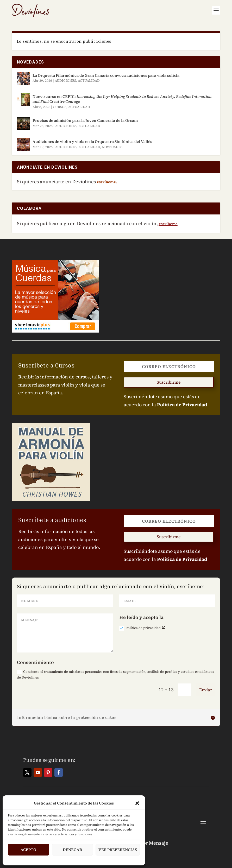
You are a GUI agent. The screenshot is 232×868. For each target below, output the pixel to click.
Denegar (72, 850)
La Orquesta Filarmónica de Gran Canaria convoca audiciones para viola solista (106, 75)
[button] (137, 803)
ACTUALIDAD (89, 81)
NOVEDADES (112, 147)
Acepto (28, 850)
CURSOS (60, 107)
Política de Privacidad (182, 405)
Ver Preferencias (118, 850)
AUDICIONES (65, 81)
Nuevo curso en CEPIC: (122, 99)
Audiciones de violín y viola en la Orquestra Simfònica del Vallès (92, 141)
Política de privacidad (142, 628)
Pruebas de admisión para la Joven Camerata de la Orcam (85, 120)
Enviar (206, 690)
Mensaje (159, 843)
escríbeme (168, 224)
